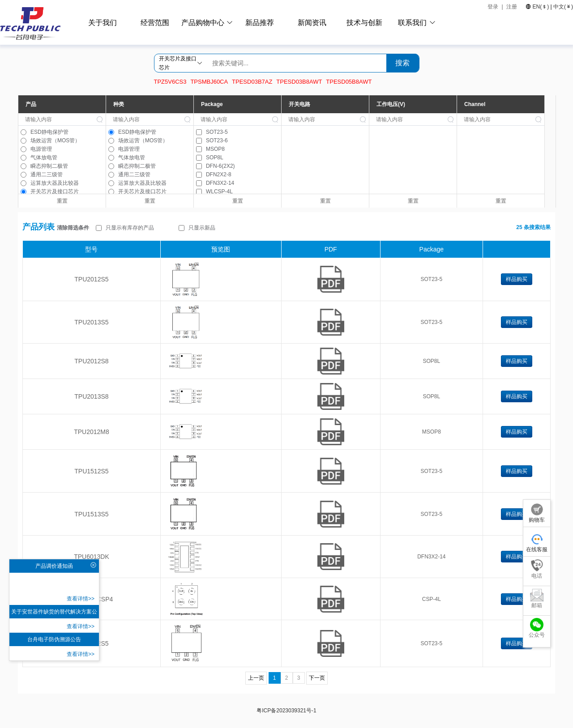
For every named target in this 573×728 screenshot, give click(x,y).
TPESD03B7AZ (252, 82)
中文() (562, 7)
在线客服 (537, 543)
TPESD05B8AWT (349, 82)
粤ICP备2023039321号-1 (286, 711)
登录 (493, 7)
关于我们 (103, 23)
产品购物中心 (203, 23)
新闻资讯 (312, 23)
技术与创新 (364, 23)
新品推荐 (260, 23)
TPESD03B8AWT (299, 82)
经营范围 (155, 23)
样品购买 (517, 279)
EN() (541, 7)
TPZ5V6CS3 (170, 82)
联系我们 (412, 23)
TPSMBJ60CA (209, 82)
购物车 (537, 513)
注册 (512, 7)
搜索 (402, 63)
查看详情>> (81, 599)
